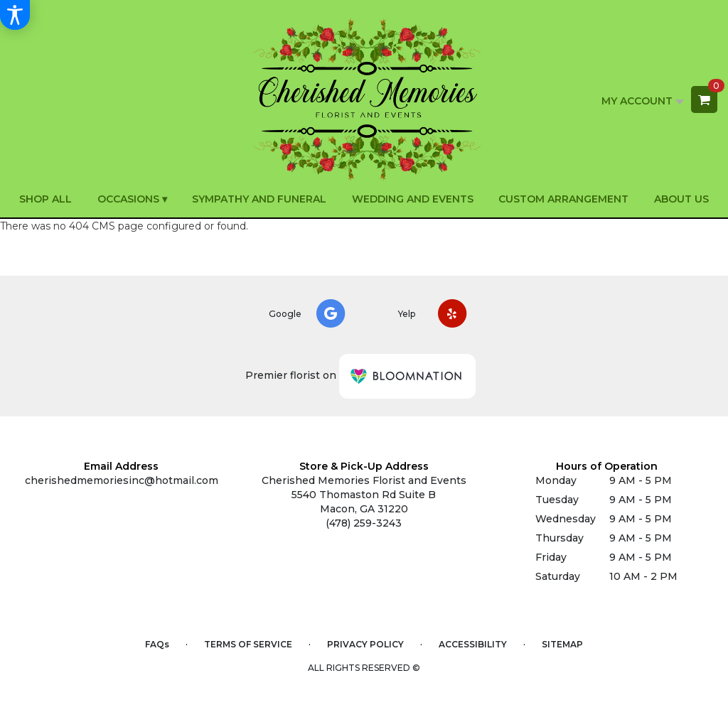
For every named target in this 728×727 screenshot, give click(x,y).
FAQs (157, 644)
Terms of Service (248, 644)
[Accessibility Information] (15, 15)
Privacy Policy (365, 644)
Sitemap (562, 644)
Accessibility (473, 644)
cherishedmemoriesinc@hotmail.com (122, 480)
